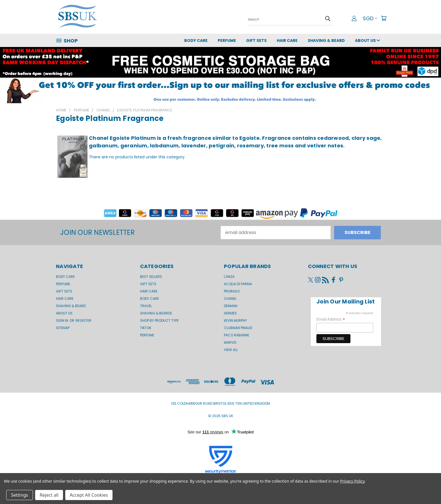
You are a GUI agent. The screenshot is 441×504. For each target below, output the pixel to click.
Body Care (196, 40)
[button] (220, 90)
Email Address (331, 319)
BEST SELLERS (151, 277)
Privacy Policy (352, 481)
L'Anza (229, 277)
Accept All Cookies (89, 495)
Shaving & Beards (156, 313)
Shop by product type (159, 320)
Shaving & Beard (326, 40)
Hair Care (287, 40)
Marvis (230, 342)
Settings (20, 495)
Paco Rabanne (237, 335)
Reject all (49, 495)
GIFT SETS (256, 40)
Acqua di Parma (238, 284)
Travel (146, 306)
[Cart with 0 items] (384, 18)
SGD (370, 18)
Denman (231, 306)
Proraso (232, 291)
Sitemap (63, 328)
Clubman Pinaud (238, 328)
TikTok (146, 328)
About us (367, 40)
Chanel (230, 299)
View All (231, 350)
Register (84, 320)
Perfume (227, 40)
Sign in (62, 320)
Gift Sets (148, 284)
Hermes (230, 313)
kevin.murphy (235, 320)
